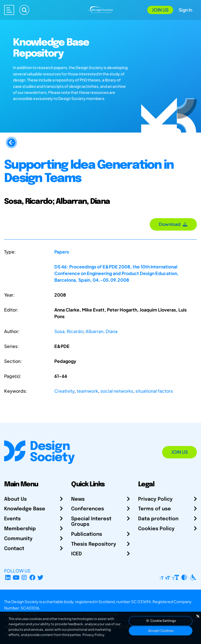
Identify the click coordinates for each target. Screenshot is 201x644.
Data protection (158, 519)
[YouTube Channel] (16, 577)
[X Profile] (41, 577)
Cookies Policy (156, 529)
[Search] (24, 10)
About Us (15, 499)
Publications (87, 534)
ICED (77, 554)
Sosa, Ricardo (69, 331)
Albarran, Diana (101, 331)
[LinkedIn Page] (8, 577)
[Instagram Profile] (24, 577)
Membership (20, 529)
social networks (117, 391)
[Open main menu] (9, 10)
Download (173, 224)
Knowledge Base (25, 509)
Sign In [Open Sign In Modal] (185, 10)
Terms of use (155, 509)
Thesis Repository (94, 544)
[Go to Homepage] (101, 9)
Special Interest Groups (91, 522)
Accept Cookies (161, 631)
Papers (62, 252)
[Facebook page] (32, 577)
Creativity (64, 391)
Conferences (88, 509)
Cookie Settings (161, 621)
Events (12, 519)
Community (18, 539)
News (78, 499)
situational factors (154, 391)
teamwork (87, 391)
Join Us (160, 10)
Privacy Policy (155, 499)
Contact (14, 549)
